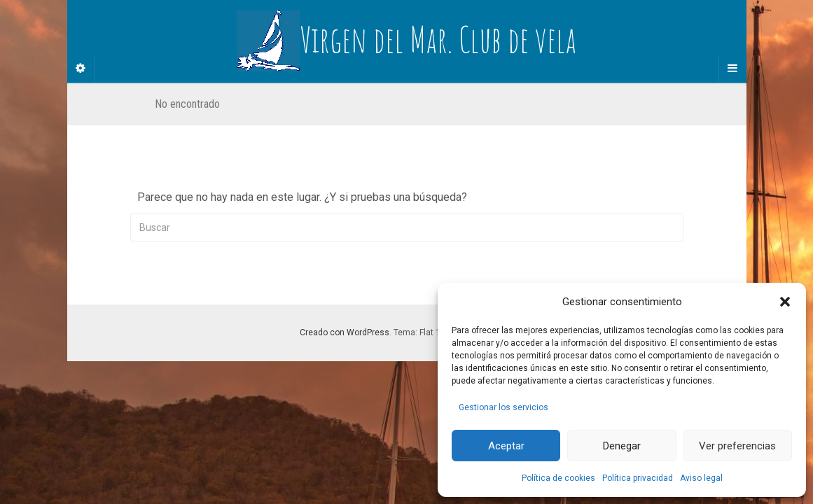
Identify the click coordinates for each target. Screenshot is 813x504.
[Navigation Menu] (732, 69)
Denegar (622, 446)
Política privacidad (638, 478)
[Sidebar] (81, 69)
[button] (785, 302)
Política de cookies (558, 478)
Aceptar (506, 446)
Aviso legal (701, 478)
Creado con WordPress (345, 332)
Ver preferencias (737, 446)
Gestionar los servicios (503, 407)
